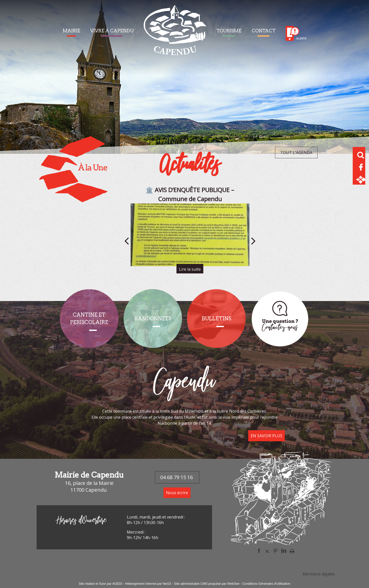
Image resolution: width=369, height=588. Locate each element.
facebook (259, 551)
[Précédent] (127, 241)
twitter (267, 551)
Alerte (296, 33)
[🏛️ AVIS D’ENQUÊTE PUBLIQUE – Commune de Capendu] (190, 235)
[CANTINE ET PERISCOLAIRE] (89, 319)
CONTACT (264, 31)
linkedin (284, 551)
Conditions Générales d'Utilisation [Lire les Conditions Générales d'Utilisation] (266, 584)
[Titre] (280, 319)
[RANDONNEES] (153, 319)
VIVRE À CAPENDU (112, 31)
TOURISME (229, 31)
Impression (292, 551)
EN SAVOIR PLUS (266, 436)
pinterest (275, 551)
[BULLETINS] (216, 319)
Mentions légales (319, 574)
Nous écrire (177, 493)
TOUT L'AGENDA (296, 153)
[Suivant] (253, 241)
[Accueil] (175, 33)
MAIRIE (71, 31)
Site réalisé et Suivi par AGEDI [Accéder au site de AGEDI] (101, 584)
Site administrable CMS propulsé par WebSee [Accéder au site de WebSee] (207, 584)
